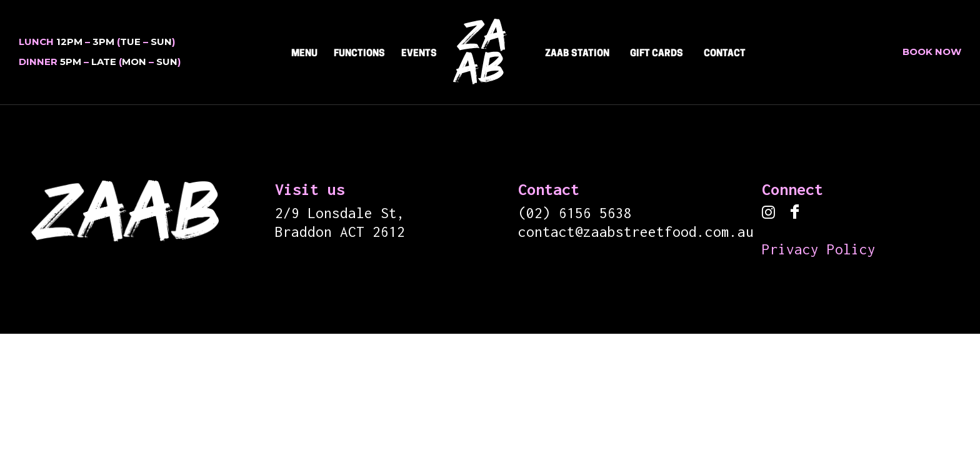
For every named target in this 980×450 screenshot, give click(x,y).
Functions (359, 54)
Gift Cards (657, 54)
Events (419, 54)
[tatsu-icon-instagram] (772, 213)
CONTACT (725, 54)
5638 (616, 213)
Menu (304, 54)
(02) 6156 (559, 213)
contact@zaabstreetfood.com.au (636, 232)
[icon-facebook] (795, 212)
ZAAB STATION (577, 54)
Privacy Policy (819, 249)
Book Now (932, 52)
